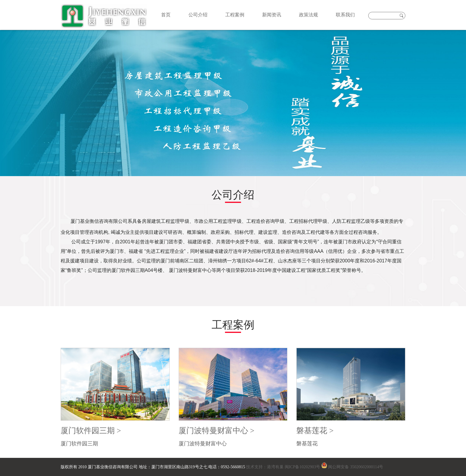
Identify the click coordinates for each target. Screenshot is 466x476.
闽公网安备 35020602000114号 (356, 467)
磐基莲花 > (315, 431)
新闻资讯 (272, 15)
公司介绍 (198, 15)
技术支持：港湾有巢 (265, 467)
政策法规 (308, 15)
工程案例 (235, 15)
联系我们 (345, 15)
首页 (166, 15)
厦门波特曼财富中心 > (217, 431)
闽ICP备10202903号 (303, 467)
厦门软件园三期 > (91, 431)
